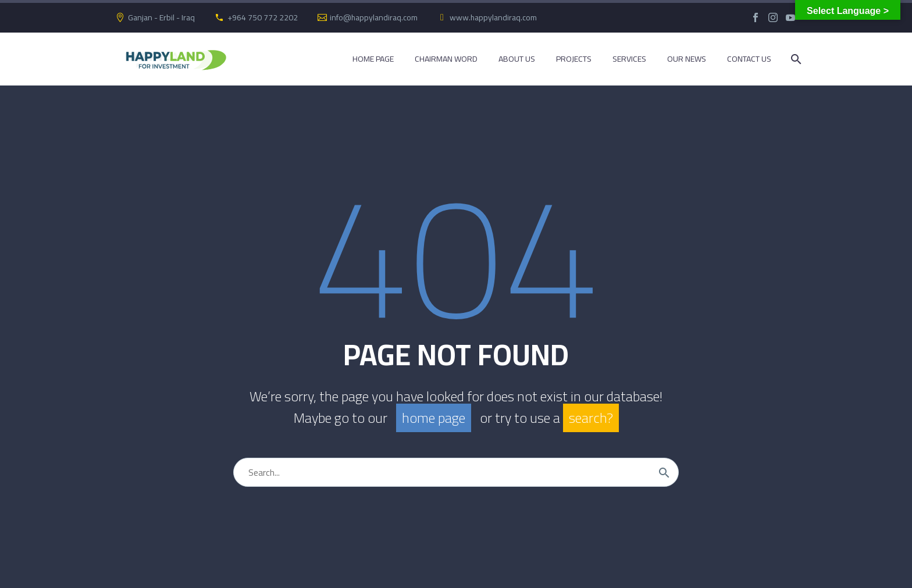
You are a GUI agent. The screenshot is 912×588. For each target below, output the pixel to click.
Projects (574, 59)
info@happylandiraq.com (374, 17)
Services (629, 59)
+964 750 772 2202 (263, 17)
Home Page (373, 59)
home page (434, 418)
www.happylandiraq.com (493, 17)
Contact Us (749, 59)
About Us (517, 59)
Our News (687, 59)
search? (591, 418)
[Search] (795, 59)
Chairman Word (446, 59)
